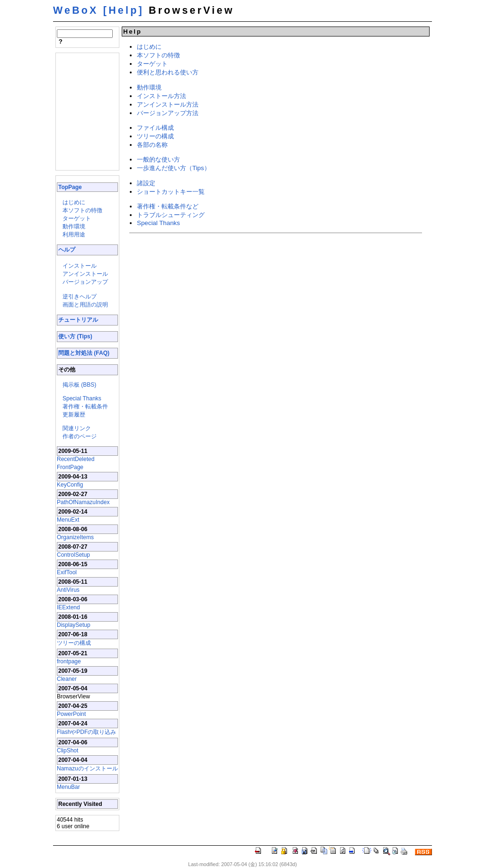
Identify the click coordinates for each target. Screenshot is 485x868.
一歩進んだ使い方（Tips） (174, 168)
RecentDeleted (76, 459)
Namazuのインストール (87, 769)
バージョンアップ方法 (168, 113)
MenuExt (68, 520)
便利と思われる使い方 (168, 72)
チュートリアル (78, 320)
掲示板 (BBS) (79, 385)
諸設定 (146, 183)
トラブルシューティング (171, 215)
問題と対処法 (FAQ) (84, 353)
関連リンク (77, 428)
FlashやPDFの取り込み (86, 732)
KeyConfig (70, 485)
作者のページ (80, 436)
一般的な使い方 (158, 159)
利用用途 (74, 235)
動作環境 (74, 226)
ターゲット (77, 218)
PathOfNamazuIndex (83, 502)
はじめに (74, 202)
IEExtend (68, 607)
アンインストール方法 (168, 104)
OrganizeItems (75, 537)
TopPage (70, 187)
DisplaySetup (74, 625)
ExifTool (67, 572)
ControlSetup (73, 555)
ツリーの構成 (74, 643)
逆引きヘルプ (80, 297)
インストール (80, 266)
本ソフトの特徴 (82, 210)
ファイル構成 (155, 128)
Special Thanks (82, 398)
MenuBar (68, 787)
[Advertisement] (85, 111)
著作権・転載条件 (85, 407)
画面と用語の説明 (85, 305)
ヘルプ (67, 250)
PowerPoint (71, 714)
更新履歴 (74, 415)
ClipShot (67, 750)
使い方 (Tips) (75, 336)
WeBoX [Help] (99, 10)
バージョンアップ (85, 282)
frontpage (69, 661)
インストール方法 (162, 96)
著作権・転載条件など (168, 206)
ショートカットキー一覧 (171, 192)
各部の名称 (152, 145)
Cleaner (67, 679)
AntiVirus (68, 590)
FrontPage (70, 467)
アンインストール (85, 274)
